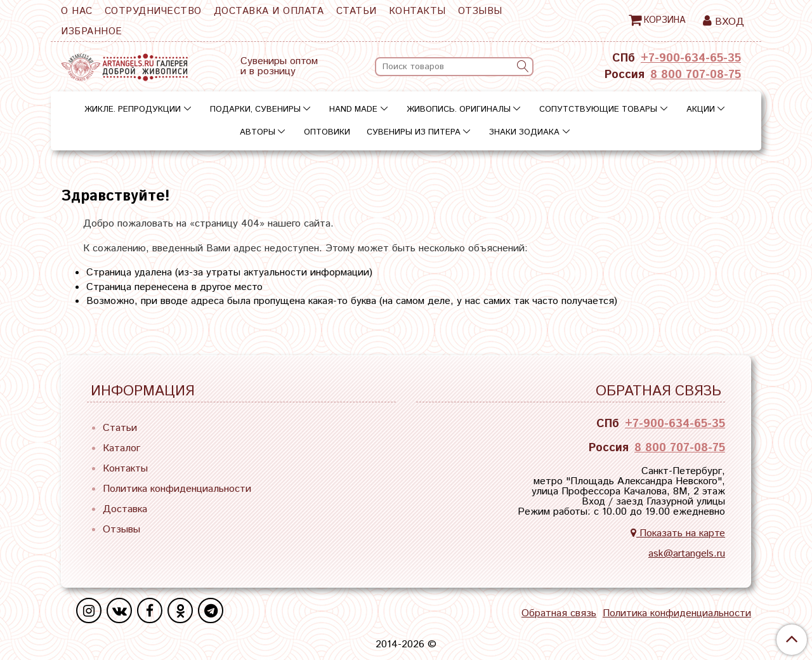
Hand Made (353, 109)
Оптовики (327, 132)
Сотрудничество (153, 11)
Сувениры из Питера (414, 132)
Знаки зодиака (524, 132)
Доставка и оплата (269, 11)
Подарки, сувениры (255, 109)
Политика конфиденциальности (177, 489)
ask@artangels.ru (687, 554)
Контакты (417, 11)
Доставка (125, 509)
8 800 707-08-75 (696, 75)
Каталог (121, 448)
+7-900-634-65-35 (691, 58)
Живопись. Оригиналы (459, 109)
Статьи (357, 11)
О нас (77, 11)
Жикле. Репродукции (133, 109)
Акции (701, 109)
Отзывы (480, 11)
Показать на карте (678, 533)
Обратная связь (559, 614)
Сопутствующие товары (598, 109)
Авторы (258, 132)
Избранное (92, 31)
